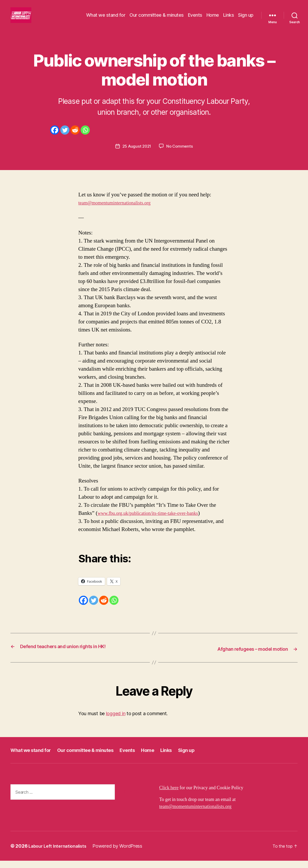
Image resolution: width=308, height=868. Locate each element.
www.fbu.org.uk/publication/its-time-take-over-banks (156, 521)
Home (213, 19)
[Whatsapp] (85, 138)
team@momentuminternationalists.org (120, 211)
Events (195, 19)
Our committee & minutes (157, 19)
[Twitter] (65, 138)
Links (229, 19)
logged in (116, 721)
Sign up (246, 19)
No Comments (180, 154)
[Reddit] (75, 138)
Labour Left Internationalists (60, 853)
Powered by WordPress (123, 853)
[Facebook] (55, 138)
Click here (169, 795)
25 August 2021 (136, 154)
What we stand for (106, 19)
